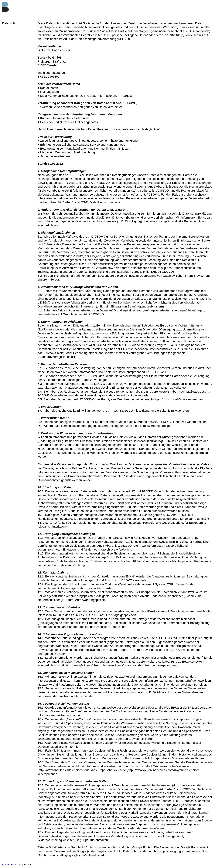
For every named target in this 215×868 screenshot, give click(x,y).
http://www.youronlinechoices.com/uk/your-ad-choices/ (164, 770)
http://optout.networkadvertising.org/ (100, 766)
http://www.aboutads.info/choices (61, 770)
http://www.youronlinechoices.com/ (61, 472)
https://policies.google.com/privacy (177, 851)
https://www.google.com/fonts (110, 847)
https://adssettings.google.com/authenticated (74, 855)
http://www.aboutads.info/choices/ (165, 468)
